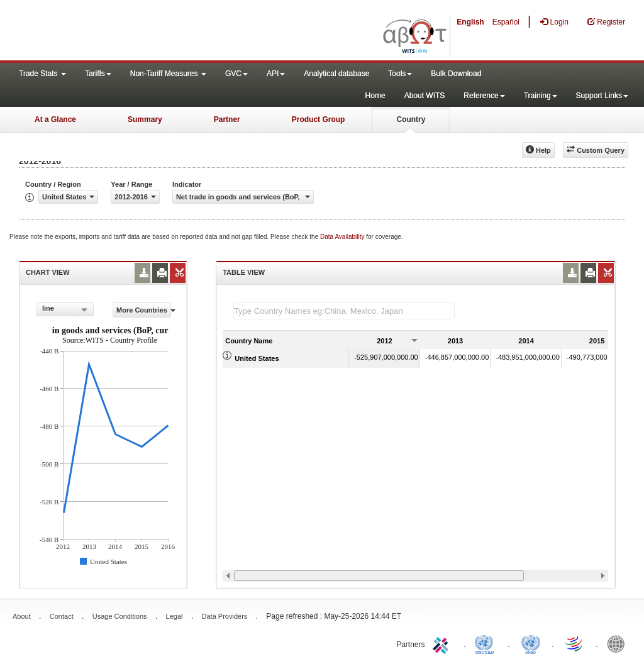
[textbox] (344, 311)
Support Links (602, 96)
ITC (443, 643)
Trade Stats (42, 74)
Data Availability (343, 237)
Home (375, 96)
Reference (484, 96)
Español (506, 22)
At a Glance (55, 119)
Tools (400, 74)
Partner (227, 119)
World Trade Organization (575, 643)
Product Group (319, 119)
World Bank (619, 643)
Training (541, 96)
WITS (126, 31)
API (276, 74)
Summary (145, 119)
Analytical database (336, 74)
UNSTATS (531, 643)
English (470, 22)
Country (411, 119)
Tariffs (98, 74)
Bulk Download (456, 74)
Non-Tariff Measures (168, 74)
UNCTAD (487, 643)
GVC (236, 74)
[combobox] (65, 309)
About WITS (425, 96)
